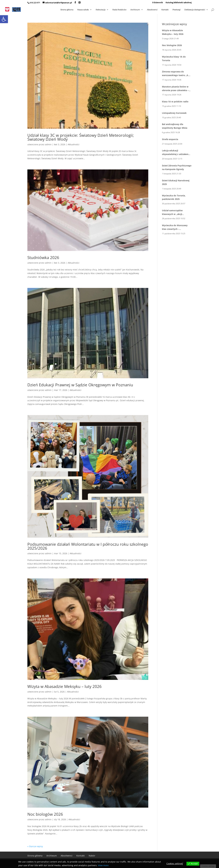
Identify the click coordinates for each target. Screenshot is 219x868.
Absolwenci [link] (152, 10)
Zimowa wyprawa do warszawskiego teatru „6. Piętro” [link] (175, 74)
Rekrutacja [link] (101, 10)
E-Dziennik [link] (158, 3)
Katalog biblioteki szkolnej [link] (179, 3)
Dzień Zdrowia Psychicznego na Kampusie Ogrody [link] (177, 167)
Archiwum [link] (135, 10)
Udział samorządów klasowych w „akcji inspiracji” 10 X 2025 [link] (172, 212)
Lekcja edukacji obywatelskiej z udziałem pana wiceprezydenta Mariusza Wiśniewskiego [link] (175, 153)
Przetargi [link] (176, 10)
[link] (4, 19)
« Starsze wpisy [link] (35, 846)
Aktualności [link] (74, 144)
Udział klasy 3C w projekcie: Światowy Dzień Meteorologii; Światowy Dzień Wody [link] (81, 137)
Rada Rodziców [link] (119, 10)
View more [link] (103, 865)
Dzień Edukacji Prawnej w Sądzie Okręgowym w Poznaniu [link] (80, 385)
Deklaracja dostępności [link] (195, 10)
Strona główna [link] (67, 10)
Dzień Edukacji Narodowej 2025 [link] (176, 182)
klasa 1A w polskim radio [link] (175, 102)
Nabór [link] (92, 856)
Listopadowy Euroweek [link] (174, 113)
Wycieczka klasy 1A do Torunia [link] (174, 58)
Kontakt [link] (165, 10)
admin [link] (48, 144)
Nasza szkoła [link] (83, 10)
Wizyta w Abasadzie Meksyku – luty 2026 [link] (64, 686)
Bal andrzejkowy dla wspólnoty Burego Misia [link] (175, 126)
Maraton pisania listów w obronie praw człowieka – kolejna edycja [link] (175, 89)
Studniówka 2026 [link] (43, 257)
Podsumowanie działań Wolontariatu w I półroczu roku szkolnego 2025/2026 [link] (88, 546)
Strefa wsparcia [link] (170, 139)
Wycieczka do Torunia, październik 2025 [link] (174, 197)
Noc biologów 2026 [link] (45, 814)
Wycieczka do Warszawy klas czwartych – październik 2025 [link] (175, 227)
